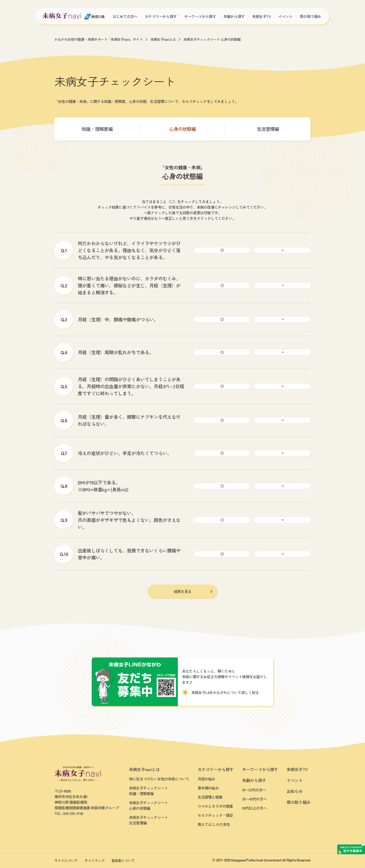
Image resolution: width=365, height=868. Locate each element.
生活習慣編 (268, 129)
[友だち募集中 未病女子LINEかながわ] (330, 821)
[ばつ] (283, 250)
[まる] (222, 250)
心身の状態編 (182, 129)
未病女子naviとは (163, 39)
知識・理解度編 (97, 129)
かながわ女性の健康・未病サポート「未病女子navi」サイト (99, 39)
